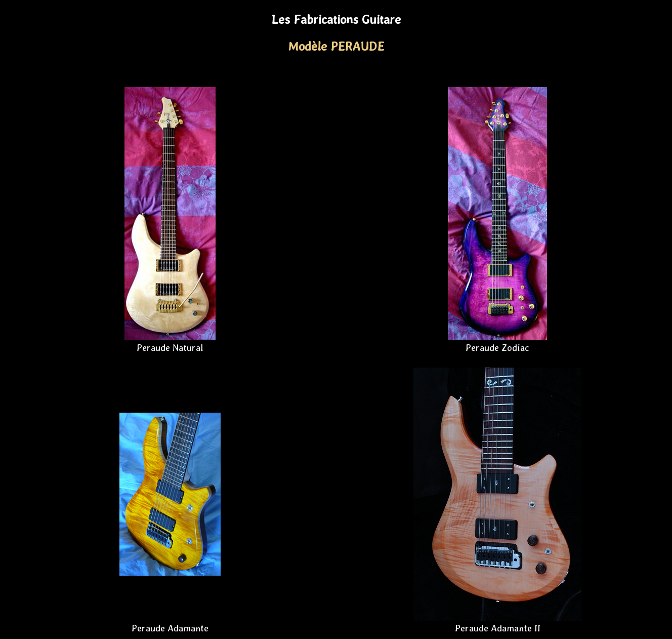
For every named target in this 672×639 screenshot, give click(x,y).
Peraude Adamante (170, 628)
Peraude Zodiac (497, 348)
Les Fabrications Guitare (336, 19)
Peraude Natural (170, 348)
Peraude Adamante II (498, 628)
